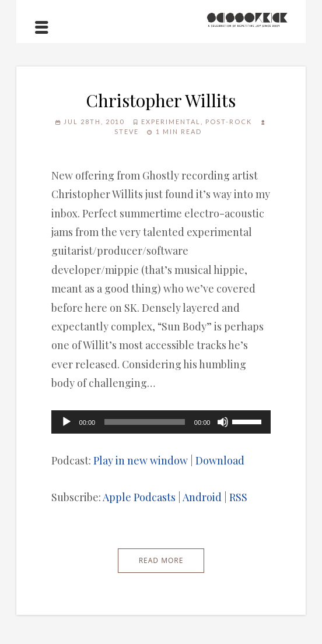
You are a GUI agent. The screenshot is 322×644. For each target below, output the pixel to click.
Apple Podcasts (139, 497)
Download (220, 460)
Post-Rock (229, 122)
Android (202, 497)
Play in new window (141, 460)
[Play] (66, 422)
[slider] (145, 422)
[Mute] (223, 422)
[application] (161, 422)
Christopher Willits (161, 100)
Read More (161, 560)
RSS (238, 497)
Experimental (171, 122)
